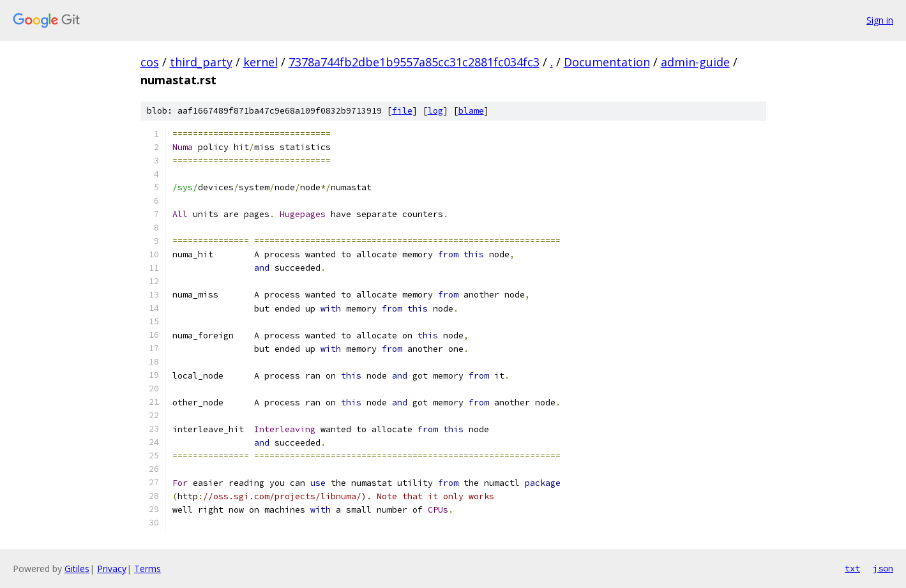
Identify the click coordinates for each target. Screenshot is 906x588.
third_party (201, 62)
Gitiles (77, 569)
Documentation (607, 62)
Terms (147, 569)
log (435, 111)
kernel (260, 62)
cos (150, 62)
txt (852, 568)
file (402, 111)
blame (471, 111)
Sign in (880, 20)
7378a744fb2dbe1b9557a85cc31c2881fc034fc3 (414, 62)
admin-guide (695, 62)
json (883, 568)
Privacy (112, 569)
